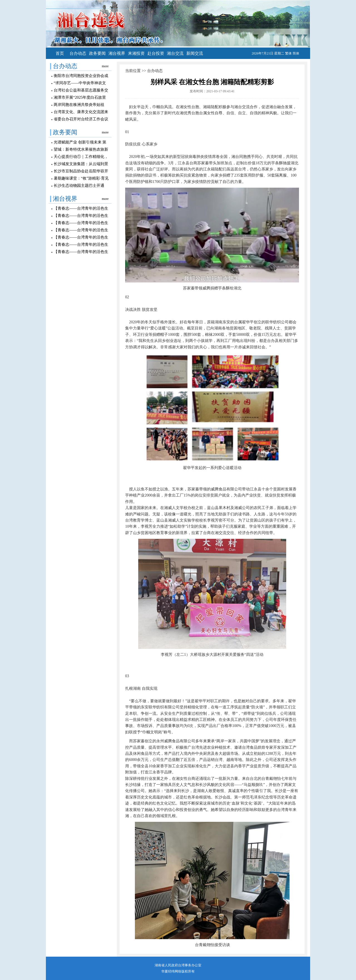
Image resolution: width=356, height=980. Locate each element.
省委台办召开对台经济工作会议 (81, 119)
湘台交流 (175, 53)
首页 (60, 53)
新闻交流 (195, 53)
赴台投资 (156, 53)
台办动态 (78, 53)
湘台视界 (117, 53)
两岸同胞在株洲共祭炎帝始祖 (79, 105)
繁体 (288, 53)
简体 (296, 53)
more (105, 66)
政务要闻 (97, 53)
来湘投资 (136, 53)
